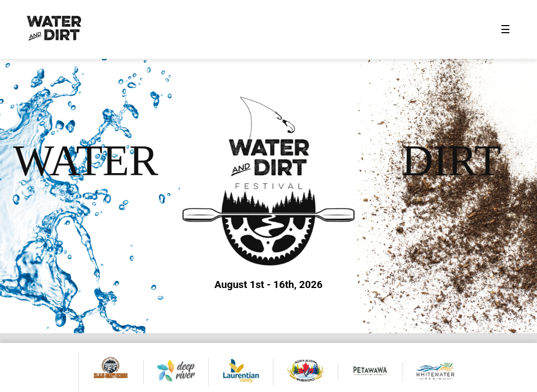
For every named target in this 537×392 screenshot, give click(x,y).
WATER (86, 161)
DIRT (451, 161)
